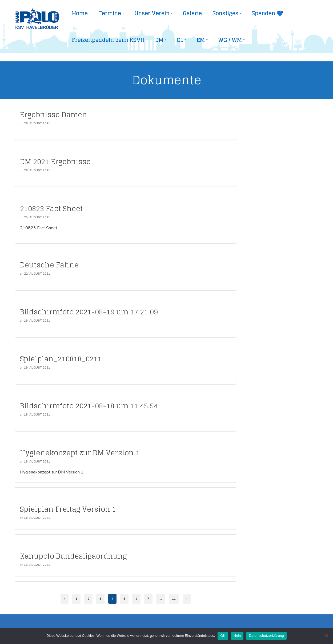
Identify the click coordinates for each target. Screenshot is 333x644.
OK (223, 636)
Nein (237, 636)
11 (174, 599)
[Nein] (326, 636)
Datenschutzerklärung (266, 636)
